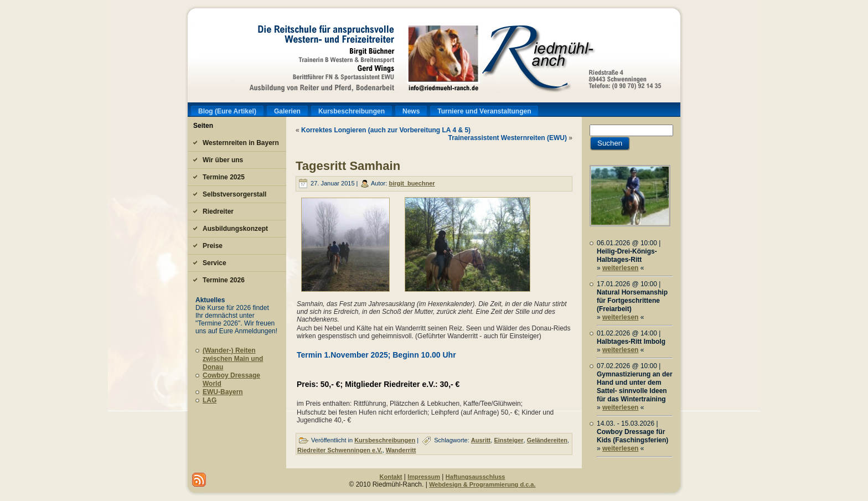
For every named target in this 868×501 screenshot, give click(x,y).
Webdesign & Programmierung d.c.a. (482, 484)
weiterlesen (620, 268)
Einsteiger (508, 440)
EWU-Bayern (223, 392)
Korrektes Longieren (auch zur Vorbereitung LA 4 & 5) (386, 130)
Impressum (424, 477)
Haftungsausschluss (476, 477)
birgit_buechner (412, 183)
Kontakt (391, 477)
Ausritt (481, 440)
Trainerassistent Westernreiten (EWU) (507, 138)
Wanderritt (401, 450)
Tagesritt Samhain (348, 166)
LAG (210, 400)
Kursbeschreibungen (385, 440)
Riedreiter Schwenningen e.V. (340, 450)
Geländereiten (547, 440)
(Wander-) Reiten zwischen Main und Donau (233, 359)
